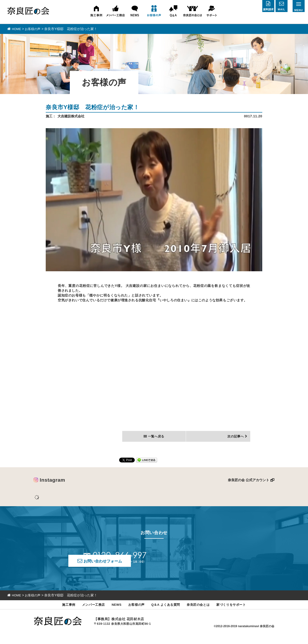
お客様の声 (134, 612)
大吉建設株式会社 (71, 116)
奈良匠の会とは (203, 612)
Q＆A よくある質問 (167, 612)
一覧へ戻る (156, 441)
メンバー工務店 (87, 612)
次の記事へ (234, 441)
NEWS (112, 612)
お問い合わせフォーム (196, 564)
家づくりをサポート (239, 612)
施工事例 (60, 612)
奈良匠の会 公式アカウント (249, 485)
